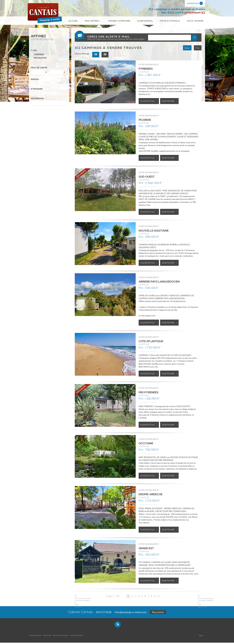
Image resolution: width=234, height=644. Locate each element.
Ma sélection (195, 3)
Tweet (201, 637)
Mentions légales (35, 637)
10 (159, 598)
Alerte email (149, 21)
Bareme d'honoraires (61, 637)
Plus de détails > (149, 103)
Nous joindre (196, 21)
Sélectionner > (169, 103)
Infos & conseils (172, 21)
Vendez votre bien (124, 21)
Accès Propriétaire (77, 637)
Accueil (81, 21)
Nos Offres (99, 21)
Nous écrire (158, 614)
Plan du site (47, 637)
